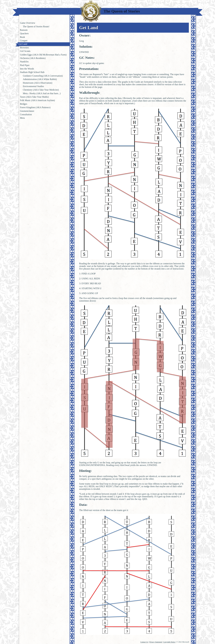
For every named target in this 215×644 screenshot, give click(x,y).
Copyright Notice (169, 642)
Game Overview (28, 23)
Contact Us (144, 642)
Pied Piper (25, 65)
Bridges (24, 104)
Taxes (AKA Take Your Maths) (34, 97)
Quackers (24, 33)
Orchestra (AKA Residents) (33, 58)
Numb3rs (24, 62)
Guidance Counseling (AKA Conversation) (43, 76)
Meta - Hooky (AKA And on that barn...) (42, 93)
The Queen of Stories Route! (36, 27)
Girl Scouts (25, 51)
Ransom (24, 30)
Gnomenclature (27, 111)
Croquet (24, 41)
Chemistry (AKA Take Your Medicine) (41, 90)
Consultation (26, 114)
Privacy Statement (156, 642)
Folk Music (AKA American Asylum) (37, 100)
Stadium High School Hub (32, 72)
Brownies (24, 48)
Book (22, 37)
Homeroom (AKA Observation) (38, 83)
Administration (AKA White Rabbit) (40, 79)
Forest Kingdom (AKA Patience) (35, 107)
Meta (22, 118)
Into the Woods (27, 69)
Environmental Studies (33, 86)
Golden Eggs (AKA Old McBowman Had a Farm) (43, 55)
